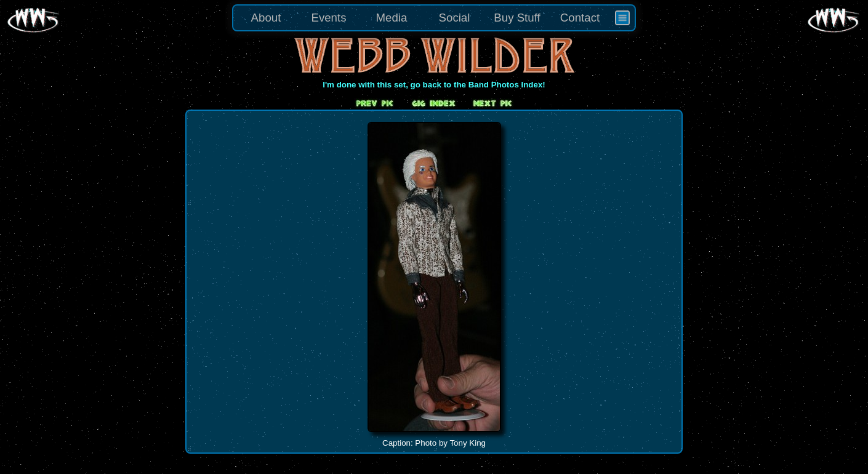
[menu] (434, 18)
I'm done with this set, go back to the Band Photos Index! (434, 85)
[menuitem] (622, 18)
